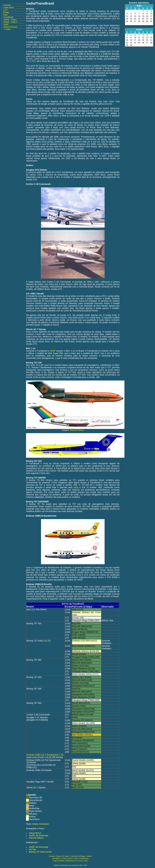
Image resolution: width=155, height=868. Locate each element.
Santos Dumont (10, 27)
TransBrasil (8, 17)
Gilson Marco (35, 833)
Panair (6, 12)
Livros (80, 861)
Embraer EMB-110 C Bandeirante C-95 (45, 755)
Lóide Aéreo (9, 7)
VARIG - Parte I (10, 20)
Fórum (59, 856)
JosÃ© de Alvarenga (39, 835)
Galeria (89, 856)
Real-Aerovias (69, 42)
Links (86, 861)
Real (5, 15)
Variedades (56, 858)
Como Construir (67, 858)
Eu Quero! (66, 856)
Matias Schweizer (41, 824)
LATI (5, 10)
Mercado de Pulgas (78, 856)
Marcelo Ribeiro (77, 430)
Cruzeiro (7, 5)
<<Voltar (7, 29)
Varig (46, 463)
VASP (6, 24)
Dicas (76, 858)
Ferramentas (84, 858)
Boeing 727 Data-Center (40, 852)
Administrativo (71, 861)
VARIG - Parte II (10, 22)
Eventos (52, 856)
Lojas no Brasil (59, 861)
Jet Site (32, 849)
